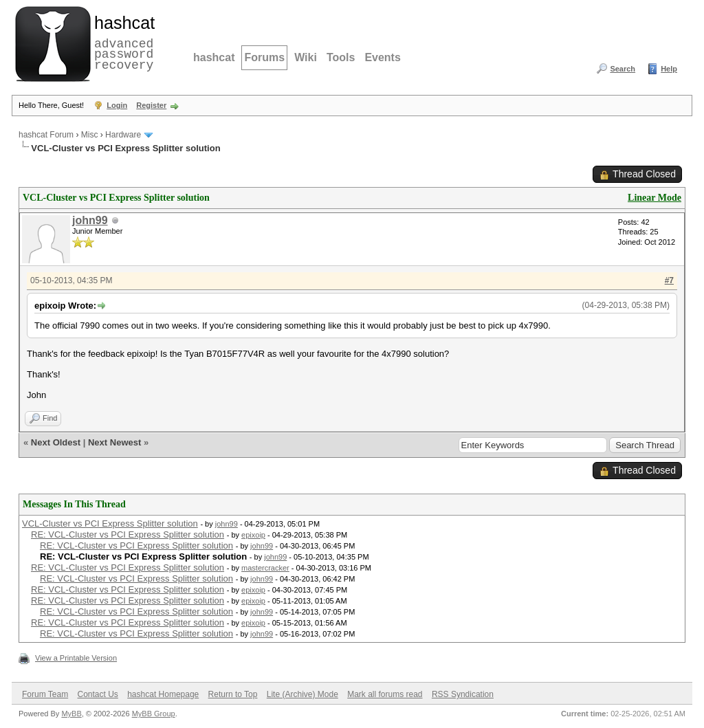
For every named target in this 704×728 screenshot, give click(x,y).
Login (117, 105)
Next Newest (114, 442)
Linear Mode (654, 198)
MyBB (71, 714)
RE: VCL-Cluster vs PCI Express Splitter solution (128, 534)
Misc (90, 135)
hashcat (214, 57)
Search (623, 69)
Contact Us (97, 694)
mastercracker (265, 568)
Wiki (306, 57)
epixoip (253, 535)
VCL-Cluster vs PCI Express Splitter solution (110, 523)
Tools (341, 57)
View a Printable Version (76, 658)
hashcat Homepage (163, 694)
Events (382, 57)
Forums (264, 57)
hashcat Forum (46, 135)
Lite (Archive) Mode (302, 694)
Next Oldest (56, 442)
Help (669, 69)
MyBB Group (154, 714)
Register (151, 105)
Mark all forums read (385, 694)
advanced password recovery (122, 42)
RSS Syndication (463, 694)
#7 (669, 280)
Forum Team (45, 694)
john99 (90, 220)
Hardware (123, 135)
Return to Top (233, 694)
